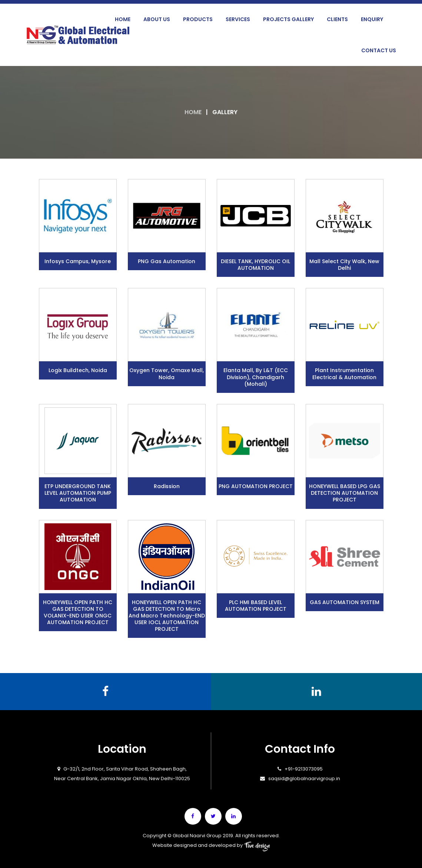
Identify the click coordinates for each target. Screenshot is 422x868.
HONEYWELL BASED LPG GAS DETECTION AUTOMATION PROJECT (345, 493)
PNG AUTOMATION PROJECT (256, 486)
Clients (337, 19)
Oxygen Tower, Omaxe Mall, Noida (167, 374)
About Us (157, 19)
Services (238, 19)
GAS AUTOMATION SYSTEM (345, 602)
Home (123, 19)
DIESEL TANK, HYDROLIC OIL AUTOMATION (255, 265)
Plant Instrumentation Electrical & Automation (344, 374)
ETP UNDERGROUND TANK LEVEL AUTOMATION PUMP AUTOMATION (78, 493)
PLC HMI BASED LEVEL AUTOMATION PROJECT (256, 606)
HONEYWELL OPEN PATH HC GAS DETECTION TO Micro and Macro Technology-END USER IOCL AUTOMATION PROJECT (167, 616)
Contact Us (379, 50)
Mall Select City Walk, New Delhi (344, 265)
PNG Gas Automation (167, 261)
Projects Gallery (288, 19)
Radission (167, 486)
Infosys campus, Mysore (78, 261)
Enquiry (372, 19)
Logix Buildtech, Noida (78, 370)
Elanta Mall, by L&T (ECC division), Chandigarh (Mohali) (256, 377)
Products (198, 19)
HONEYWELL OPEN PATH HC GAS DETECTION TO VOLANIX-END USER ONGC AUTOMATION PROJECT (78, 612)
